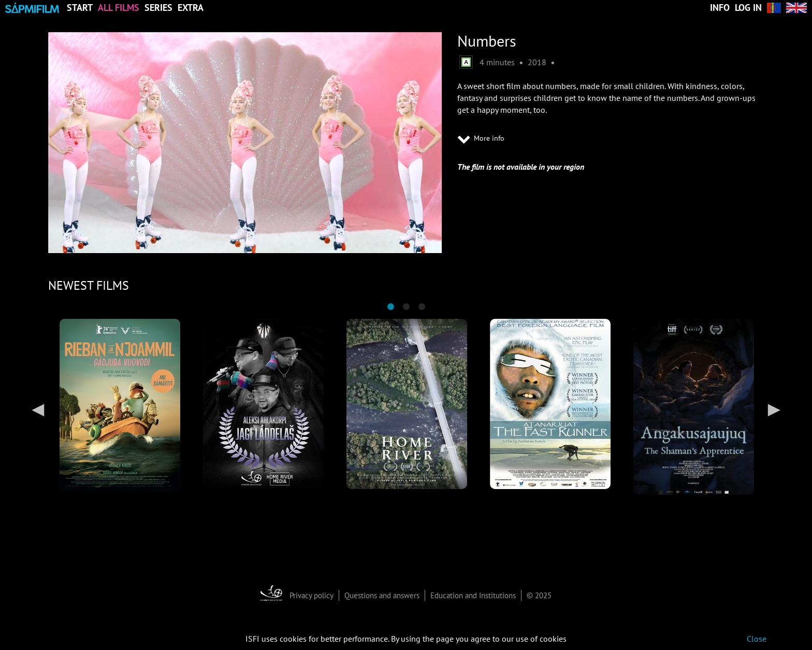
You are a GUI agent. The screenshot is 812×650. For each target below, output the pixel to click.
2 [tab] (406, 307)
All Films (119, 8)
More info (481, 139)
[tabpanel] (120, 405)
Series (158, 8)
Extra (191, 8)
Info (720, 8)
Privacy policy (311, 595)
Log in (748, 8)
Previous (38, 409)
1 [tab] (390, 307)
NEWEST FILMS (89, 285)
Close (757, 639)
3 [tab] (422, 307)
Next (774, 409)
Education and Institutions (473, 595)
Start (80, 8)
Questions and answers (382, 595)
